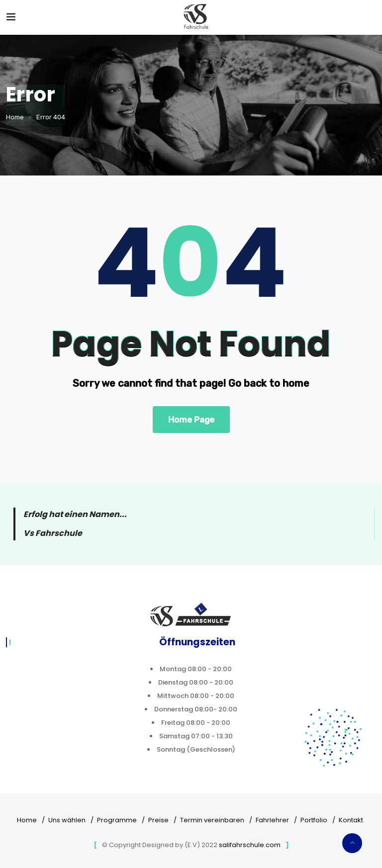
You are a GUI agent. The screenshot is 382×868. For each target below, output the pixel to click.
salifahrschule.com (250, 845)
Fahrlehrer (272, 820)
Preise (158, 820)
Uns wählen (67, 820)
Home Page (191, 420)
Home (15, 117)
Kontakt (351, 820)
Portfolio (314, 820)
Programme (117, 820)
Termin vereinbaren (212, 820)
